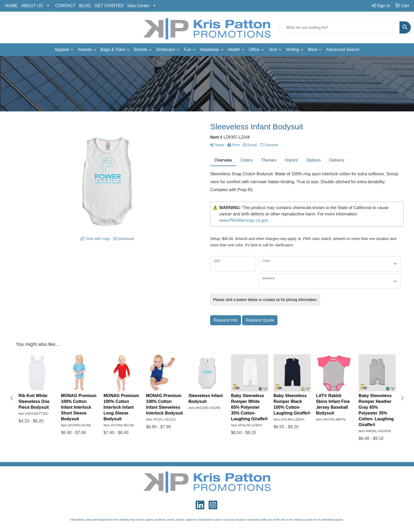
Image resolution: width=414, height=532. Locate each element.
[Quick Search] (339, 27)
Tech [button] (273, 50)
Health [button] (234, 50)
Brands (141, 50)
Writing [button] (293, 50)
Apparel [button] (62, 50)
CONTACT (65, 6)
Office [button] (254, 50)
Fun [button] (187, 50)
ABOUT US (32, 6)
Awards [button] (85, 50)
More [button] (313, 50)
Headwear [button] (210, 50)
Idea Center (138, 6)
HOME (11, 6)
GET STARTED (109, 6)
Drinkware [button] (166, 50)
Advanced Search (343, 50)
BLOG (85, 6)
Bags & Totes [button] (113, 50)
